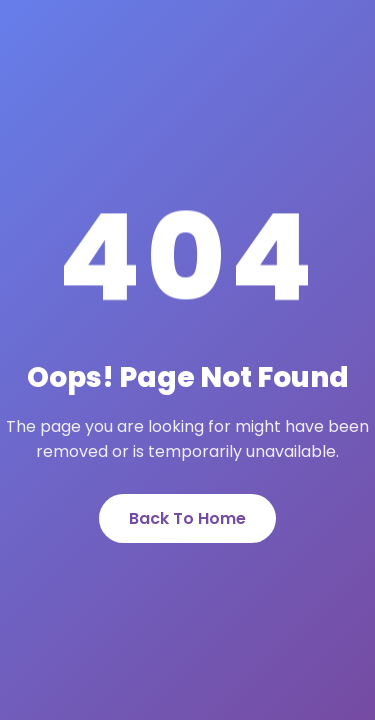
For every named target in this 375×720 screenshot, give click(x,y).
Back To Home (187, 518)
